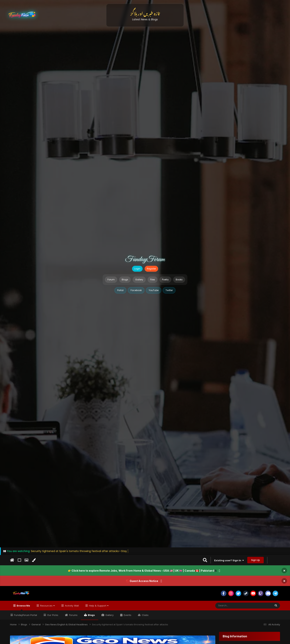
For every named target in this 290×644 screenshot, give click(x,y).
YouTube (154, 290)
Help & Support (98, 606)
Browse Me (23, 607)
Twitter (169, 290)
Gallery (139, 280)
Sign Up (256, 560)
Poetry (165, 280)
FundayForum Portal (25, 615)
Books (179, 280)
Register (151, 269)
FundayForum (145, 259)
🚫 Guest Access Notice (142, 581)
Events (127, 615)
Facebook (136, 290)
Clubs (145, 615)
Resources (47, 606)
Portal (120, 290)
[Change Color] (34, 560)
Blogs (125, 280)
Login (137, 269)
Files (153, 280)
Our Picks (52, 615)
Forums (73, 615)
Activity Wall (71, 606)
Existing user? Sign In (229, 560)
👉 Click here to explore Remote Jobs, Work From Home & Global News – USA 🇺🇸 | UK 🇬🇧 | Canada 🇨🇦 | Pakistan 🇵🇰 (142, 571)
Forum (111, 280)
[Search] (235, 606)
